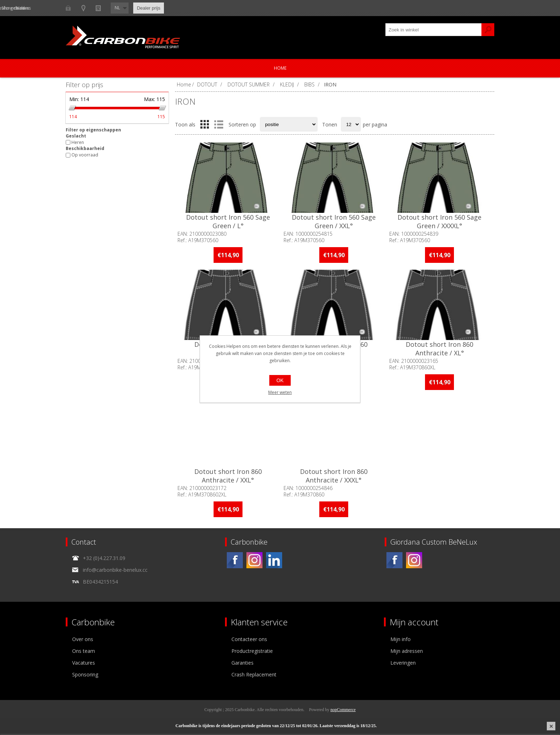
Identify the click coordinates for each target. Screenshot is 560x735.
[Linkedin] (274, 561)
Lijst (219, 124)
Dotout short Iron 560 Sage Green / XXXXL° (441, 222)
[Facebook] (235, 561)
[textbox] (434, 30)
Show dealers (141, 8)
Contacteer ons (249, 640)
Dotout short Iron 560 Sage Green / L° (228, 222)
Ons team (84, 652)
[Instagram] (254, 561)
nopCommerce (343, 711)
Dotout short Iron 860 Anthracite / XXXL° (335, 477)
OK (280, 380)
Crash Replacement (254, 676)
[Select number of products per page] (351, 124)
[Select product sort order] (289, 124)
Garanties (242, 664)
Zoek (488, 30)
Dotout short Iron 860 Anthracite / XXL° (228, 477)
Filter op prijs (84, 85)
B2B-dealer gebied (93, 8)
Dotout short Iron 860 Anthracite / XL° (441, 350)
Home (280, 68)
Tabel (205, 124)
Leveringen (403, 664)
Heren (78, 142)
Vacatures (84, 664)
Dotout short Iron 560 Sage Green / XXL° (335, 222)
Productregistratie (252, 652)
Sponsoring (85, 676)
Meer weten (280, 392)
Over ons (83, 640)
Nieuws (177, 8)
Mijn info (401, 640)
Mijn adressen (407, 652)
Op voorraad (85, 155)
